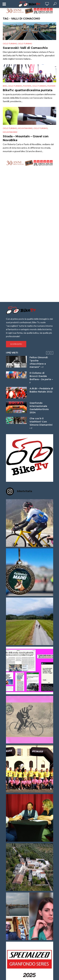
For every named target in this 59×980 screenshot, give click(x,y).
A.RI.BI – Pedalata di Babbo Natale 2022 (41, 390)
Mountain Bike (10, 132)
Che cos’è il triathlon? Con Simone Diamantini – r (41, 423)
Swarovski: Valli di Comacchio (25, 48)
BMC (5, 86)
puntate (27, 86)
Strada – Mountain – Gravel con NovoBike (26, 138)
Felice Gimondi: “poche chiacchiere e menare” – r (39, 362)
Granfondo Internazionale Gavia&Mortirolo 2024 (39, 408)
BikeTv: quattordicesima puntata (28, 90)
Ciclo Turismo (10, 44)
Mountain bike (25, 128)
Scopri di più (16, 344)
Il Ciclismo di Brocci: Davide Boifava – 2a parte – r (41, 378)
